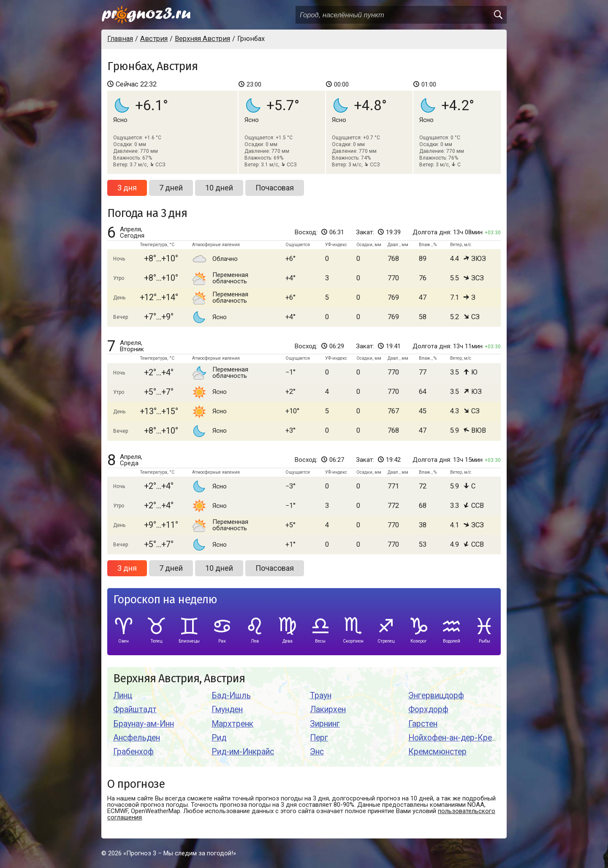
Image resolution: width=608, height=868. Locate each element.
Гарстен (423, 724)
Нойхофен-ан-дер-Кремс (455, 738)
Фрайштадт (135, 709)
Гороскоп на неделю (165, 600)
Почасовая (275, 188)
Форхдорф (428, 709)
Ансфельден (137, 738)
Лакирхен (328, 709)
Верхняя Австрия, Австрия (179, 679)
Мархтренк (232, 724)
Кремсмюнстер (437, 752)
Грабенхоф (133, 752)
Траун (321, 696)
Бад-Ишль (231, 696)
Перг (319, 738)
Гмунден (227, 709)
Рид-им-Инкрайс (243, 752)
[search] (498, 15)
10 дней (219, 188)
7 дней (171, 188)
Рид (219, 738)
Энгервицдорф (436, 696)
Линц (123, 696)
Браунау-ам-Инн (144, 724)
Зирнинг (325, 724)
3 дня (127, 188)
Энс (317, 752)
